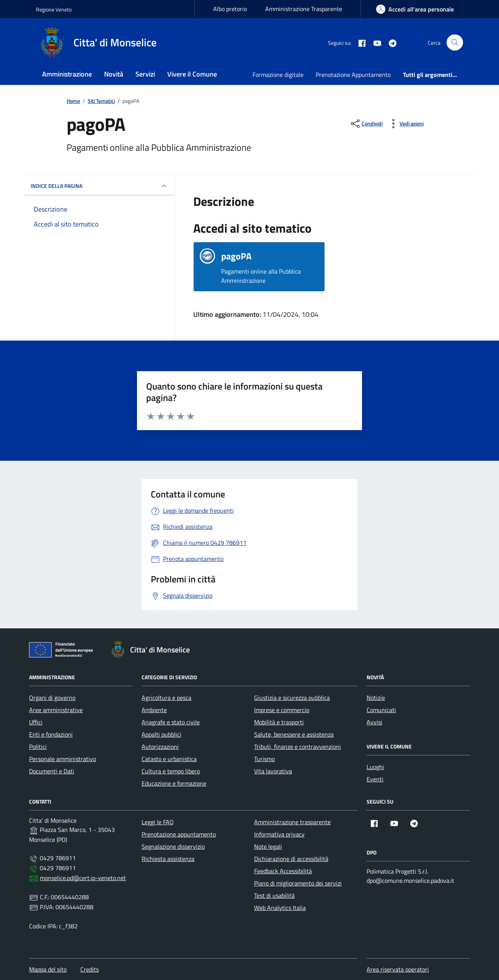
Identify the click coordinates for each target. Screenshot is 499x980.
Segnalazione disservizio (173, 846)
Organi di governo (52, 698)
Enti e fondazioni (51, 734)
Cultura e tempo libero (171, 771)
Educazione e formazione (174, 783)
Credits (90, 969)
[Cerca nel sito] (455, 43)
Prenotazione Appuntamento (353, 75)
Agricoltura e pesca (166, 698)
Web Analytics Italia (280, 908)
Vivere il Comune (192, 74)
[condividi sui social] (366, 124)
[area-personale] (415, 9)
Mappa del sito (48, 969)
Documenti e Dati (52, 771)
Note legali (268, 846)
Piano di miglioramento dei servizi (298, 883)
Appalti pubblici (161, 734)
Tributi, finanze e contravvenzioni (298, 747)
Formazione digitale (278, 75)
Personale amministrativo (63, 759)
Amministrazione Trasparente (304, 9)
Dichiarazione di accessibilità (291, 859)
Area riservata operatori (398, 969)
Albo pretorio (230, 9)
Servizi (145, 74)
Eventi (375, 779)
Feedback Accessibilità (283, 871)
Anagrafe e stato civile (171, 722)
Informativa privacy (279, 834)
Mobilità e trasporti (279, 722)
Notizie (376, 698)
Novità (114, 74)
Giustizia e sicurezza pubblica (292, 698)
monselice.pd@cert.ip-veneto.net (83, 878)
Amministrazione (67, 74)
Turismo (264, 759)
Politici (38, 747)
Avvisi (374, 722)
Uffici (36, 722)
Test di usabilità (274, 895)
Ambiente (154, 710)
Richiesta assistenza (168, 859)
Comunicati (381, 710)
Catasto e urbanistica (169, 759)
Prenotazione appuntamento (179, 834)
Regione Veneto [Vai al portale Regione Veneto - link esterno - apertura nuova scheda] (54, 9)
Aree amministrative (56, 710)
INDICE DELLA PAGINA (99, 186)
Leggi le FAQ (158, 822)
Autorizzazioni (160, 747)
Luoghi (375, 767)
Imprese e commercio (282, 710)
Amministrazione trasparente (292, 822)
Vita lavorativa (273, 771)
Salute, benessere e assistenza (294, 734)
